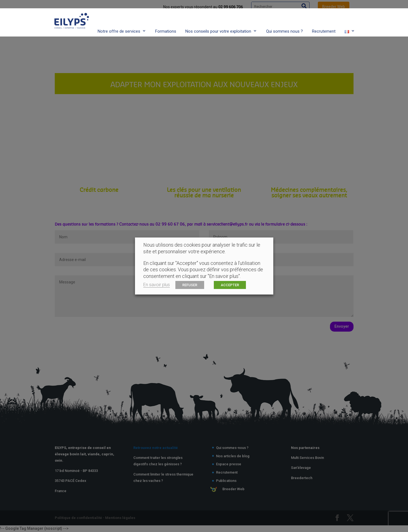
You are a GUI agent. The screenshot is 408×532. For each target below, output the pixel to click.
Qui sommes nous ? (284, 20)
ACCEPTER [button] (230, 285)
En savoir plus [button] (157, 285)
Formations (166, 20)
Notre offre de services (119, 20)
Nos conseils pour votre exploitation (218, 20)
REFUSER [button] (190, 285)
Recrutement (324, 20)
